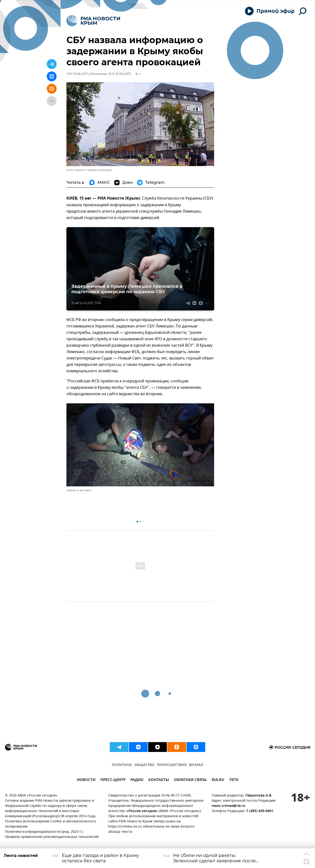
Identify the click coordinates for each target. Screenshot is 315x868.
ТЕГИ (234, 780)
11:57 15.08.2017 (77, 74)
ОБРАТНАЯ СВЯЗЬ (190, 780)
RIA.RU (218, 780)
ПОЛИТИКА (122, 765)
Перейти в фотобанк (100, 170)
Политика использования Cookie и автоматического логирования (51, 824)
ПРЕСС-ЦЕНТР (113, 780)
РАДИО (137, 780)
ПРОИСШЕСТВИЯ (172, 765)
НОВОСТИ (86, 780)
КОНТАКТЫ (159, 780)
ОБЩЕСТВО (144, 765)
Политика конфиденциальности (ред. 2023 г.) (44, 832)
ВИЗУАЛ (196, 765)
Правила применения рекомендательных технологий (52, 837)
